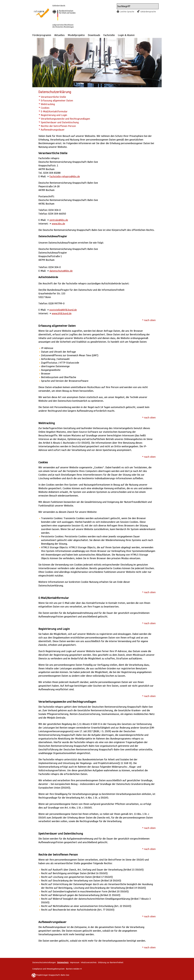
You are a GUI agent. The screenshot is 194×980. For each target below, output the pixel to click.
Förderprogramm (42, 35)
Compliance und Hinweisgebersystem (48, 969)
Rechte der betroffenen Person (58, 126)
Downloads (94, 35)
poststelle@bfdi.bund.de (63, 310)
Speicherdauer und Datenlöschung (60, 122)
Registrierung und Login (54, 115)
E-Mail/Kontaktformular (54, 111)
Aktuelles (59, 35)
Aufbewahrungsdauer (53, 130)
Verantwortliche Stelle (53, 97)
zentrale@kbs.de (59, 220)
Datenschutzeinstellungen (44, 962)
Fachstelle (109, 35)
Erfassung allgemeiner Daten (57, 100)
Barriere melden (74, 969)
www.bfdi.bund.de (62, 313)
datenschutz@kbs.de (61, 271)
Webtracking (48, 104)
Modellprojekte (76, 35)
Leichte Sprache (127, 11)
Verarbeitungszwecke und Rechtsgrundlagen (65, 119)
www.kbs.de (58, 223)
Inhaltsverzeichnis (89, 962)
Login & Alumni (126, 35)
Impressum (75, 962)
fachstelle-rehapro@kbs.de (65, 176)
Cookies (45, 108)
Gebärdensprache (148, 11)
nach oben (150, 320)
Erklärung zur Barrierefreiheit (111, 962)
